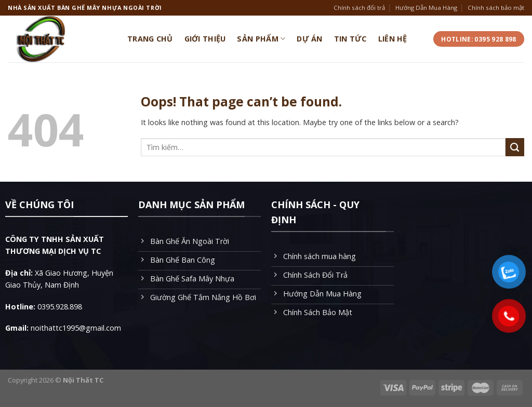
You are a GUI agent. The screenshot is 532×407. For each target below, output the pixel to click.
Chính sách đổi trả (359, 8)
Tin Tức (350, 39)
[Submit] (515, 147)
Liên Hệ (393, 39)
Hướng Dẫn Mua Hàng (426, 8)
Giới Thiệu (205, 39)
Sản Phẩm (261, 39)
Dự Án (309, 39)
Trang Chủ (150, 39)
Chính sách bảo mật (496, 8)
